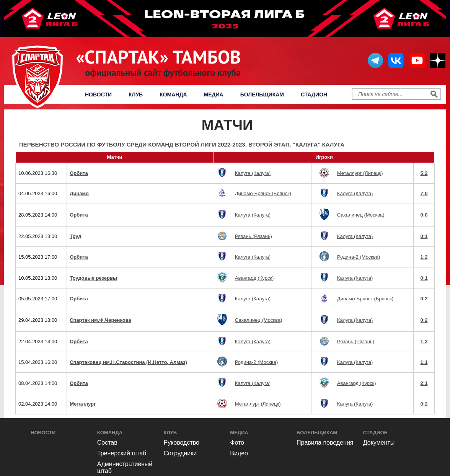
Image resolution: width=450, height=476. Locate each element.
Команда (173, 95)
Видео (239, 453)
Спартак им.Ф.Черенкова (100, 320)
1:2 (424, 257)
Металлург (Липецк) (360, 173)
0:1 (424, 236)
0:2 (424, 299)
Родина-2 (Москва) (359, 257)
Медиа (214, 95)
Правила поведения (325, 443)
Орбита (79, 173)
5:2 (424, 173)
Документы (379, 443)
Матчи (114, 157)
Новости (98, 95)
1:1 (424, 362)
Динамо (79, 193)
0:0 (424, 215)
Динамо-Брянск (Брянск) (263, 193)
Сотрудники (180, 453)
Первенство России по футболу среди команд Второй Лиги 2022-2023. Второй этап (154, 144)
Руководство (182, 443)
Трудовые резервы (93, 278)
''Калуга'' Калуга (319, 144)
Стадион (314, 95)
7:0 (424, 193)
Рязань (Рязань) (254, 236)
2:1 (424, 383)
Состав (107, 443)
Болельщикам (262, 95)
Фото (237, 443)
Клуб (136, 95)
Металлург (83, 404)
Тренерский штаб (122, 453)
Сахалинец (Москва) (361, 215)
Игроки (324, 157)
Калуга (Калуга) (253, 173)
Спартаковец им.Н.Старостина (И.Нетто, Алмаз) (128, 362)
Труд (75, 236)
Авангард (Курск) (254, 278)
